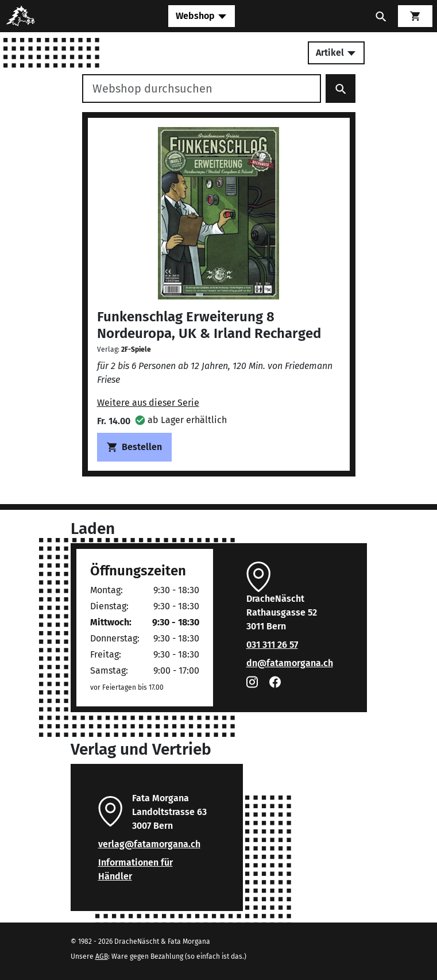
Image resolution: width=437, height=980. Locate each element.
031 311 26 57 (272, 645)
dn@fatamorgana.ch (290, 663)
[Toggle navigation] (202, 16)
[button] (181, 420)
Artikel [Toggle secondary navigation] (336, 53)
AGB (102, 956)
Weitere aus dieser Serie (148, 403)
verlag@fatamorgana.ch (149, 844)
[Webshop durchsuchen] (202, 89)
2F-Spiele (136, 349)
